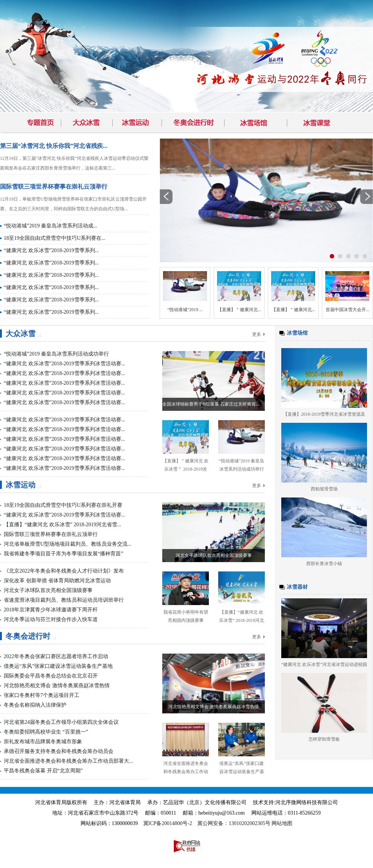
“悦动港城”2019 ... (185, 310)
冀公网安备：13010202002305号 (234, 823)
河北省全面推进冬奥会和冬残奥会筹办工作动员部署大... (68, 761)
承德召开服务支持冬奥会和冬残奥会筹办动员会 (59, 751)
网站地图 (282, 823)
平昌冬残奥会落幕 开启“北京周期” (43, 771)
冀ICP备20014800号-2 (168, 823)
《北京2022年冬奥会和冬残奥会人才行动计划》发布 (64, 571)
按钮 (332, 256)
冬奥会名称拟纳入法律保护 (35, 705)
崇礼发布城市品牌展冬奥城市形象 (43, 742)
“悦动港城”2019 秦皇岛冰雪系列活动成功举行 (56, 354)
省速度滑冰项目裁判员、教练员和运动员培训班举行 (64, 600)
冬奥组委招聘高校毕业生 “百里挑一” (46, 732)
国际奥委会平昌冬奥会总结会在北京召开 (51, 676)
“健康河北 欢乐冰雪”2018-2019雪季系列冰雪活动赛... (64, 364)
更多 (257, 334)
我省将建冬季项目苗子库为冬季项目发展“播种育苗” (63, 554)
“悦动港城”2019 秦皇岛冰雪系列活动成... (50, 226)
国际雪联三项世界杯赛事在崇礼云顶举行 (54, 187)
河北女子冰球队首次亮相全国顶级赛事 (48, 590)
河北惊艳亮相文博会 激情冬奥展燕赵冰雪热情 (57, 686)
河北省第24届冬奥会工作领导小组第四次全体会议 (61, 722)
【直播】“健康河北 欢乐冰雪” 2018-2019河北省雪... (62, 525)
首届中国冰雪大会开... (347, 310)
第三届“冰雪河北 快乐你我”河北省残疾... (54, 146)
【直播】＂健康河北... (239, 310)
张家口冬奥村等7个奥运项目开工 (42, 695)
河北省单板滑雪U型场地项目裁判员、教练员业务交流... (68, 544)
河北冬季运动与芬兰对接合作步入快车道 (51, 619)
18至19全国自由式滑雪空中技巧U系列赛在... (55, 238)
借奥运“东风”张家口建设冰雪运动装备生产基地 (58, 666)
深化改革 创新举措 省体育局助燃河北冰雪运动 (57, 581)
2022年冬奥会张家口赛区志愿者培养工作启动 (56, 656)
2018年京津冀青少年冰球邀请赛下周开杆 (51, 610)
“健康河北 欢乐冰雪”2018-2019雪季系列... (51, 250)
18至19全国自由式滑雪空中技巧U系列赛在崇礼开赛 (63, 505)
